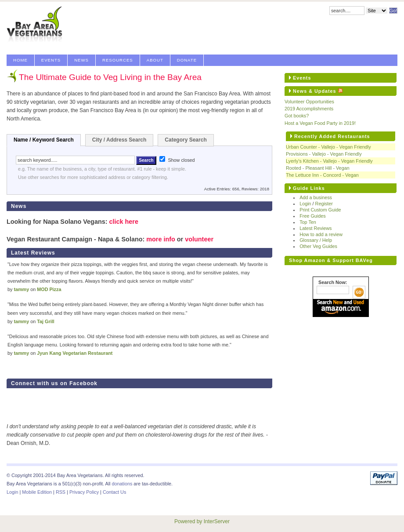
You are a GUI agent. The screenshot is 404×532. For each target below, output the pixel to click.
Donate (187, 60)
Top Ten (308, 222)
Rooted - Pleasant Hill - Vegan (318, 168)
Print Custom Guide (320, 210)
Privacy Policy (84, 492)
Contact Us (114, 492)
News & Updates (315, 91)
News (81, 60)
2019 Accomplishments (309, 109)
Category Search (186, 140)
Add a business (316, 197)
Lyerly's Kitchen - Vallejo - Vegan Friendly (329, 161)
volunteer (199, 239)
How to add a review (321, 234)
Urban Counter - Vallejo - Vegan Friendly (328, 147)
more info (161, 239)
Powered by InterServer (202, 521)
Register (324, 204)
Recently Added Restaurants (332, 136)
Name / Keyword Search (44, 140)
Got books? (297, 116)
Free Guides (312, 216)
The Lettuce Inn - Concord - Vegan (322, 175)
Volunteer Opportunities (309, 102)
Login (305, 204)
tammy (21, 289)
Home (20, 60)
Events (51, 60)
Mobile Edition (37, 492)
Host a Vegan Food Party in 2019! (320, 123)
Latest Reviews (316, 228)
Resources (118, 60)
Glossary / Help (316, 240)
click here (123, 222)
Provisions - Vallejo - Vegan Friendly (324, 154)
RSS (61, 492)
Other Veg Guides (318, 246)
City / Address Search (119, 140)
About (155, 60)
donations (122, 484)
